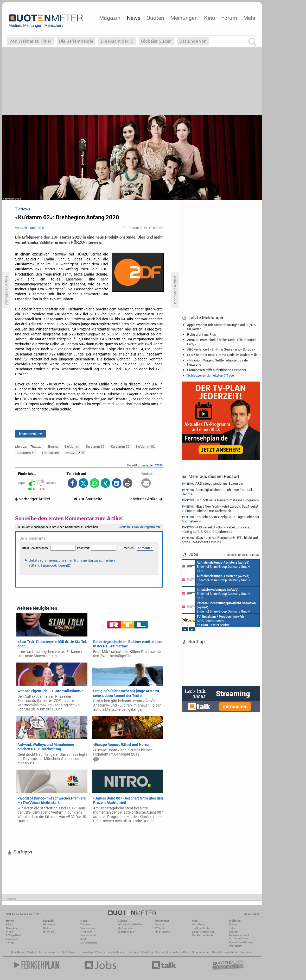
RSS (8, 924)
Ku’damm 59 (120, 446)
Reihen (47, 928)
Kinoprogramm (201, 952)
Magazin (110, 18)
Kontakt (234, 932)
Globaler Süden (156, 41)
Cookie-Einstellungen (242, 942)
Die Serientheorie (76, 41)
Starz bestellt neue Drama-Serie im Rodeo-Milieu (223, 355)
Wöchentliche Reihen (130, 924)
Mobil (9, 932)
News (134, 18)
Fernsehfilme (164, 952)
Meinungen (184, 18)
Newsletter (12, 928)
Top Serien (247, 952)
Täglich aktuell (126, 932)
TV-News (86, 924)
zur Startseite (88, 499)
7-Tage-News (14, 935)
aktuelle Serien (182, 952)
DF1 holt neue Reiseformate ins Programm (220, 500)
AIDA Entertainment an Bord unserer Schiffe (213, 620)
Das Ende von (193, 41)
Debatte (159, 924)
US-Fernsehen (89, 943)
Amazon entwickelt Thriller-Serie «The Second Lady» (221, 342)
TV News (100, 952)
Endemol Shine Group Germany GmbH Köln (216, 566)
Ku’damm (72, 446)
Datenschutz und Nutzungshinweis (239, 937)
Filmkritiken (68, 952)
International (88, 935)
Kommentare (30, 434)
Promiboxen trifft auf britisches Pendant (217, 370)
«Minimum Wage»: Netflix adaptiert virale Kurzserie (217, 362)
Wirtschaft (86, 932)
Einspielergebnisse (203, 932)
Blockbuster (147, 952)
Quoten (155, 18)
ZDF (56, 264)
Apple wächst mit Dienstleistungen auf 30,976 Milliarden (221, 327)
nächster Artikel (146, 499)
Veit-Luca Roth (33, 228)
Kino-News (198, 924)
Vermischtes (88, 928)
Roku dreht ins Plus (202, 334)
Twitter (10, 943)
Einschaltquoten (116, 952)
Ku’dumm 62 (26, 453)
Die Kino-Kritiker (201, 928)
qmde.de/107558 (152, 465)
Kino (210, 18)
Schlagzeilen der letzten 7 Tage (211, 375)
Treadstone (50, 453)
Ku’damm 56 (95, 446)
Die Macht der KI (117, 41)
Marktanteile (125, 928)
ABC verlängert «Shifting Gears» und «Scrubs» (221, 349)
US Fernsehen (85, 952)
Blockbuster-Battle (202, 935)
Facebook (12, 939)
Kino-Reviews (163, 932)
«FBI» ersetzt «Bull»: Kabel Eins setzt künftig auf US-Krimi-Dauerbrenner (216, 529)
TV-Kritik (160, 928)
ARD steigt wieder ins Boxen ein (212, 483)
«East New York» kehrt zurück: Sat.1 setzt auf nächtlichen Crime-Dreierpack (220, 508)
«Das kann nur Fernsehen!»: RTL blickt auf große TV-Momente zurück (220, 540)
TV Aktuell (31, 952)
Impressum (236, 946)
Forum (229, 18)
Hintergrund (50, 924)
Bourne (53, 446)
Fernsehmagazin (49, 952)
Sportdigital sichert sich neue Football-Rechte (217, 492)
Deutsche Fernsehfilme (225, 952)
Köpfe (84, 939)
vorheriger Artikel (33, 499)
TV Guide (133, 952)
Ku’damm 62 (145, 446)
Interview (49, 932)
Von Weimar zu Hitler (30, 41)
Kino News (17, 952)
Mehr (250, 18)
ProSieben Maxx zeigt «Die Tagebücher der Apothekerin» (220, 519)
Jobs (232, 928)
